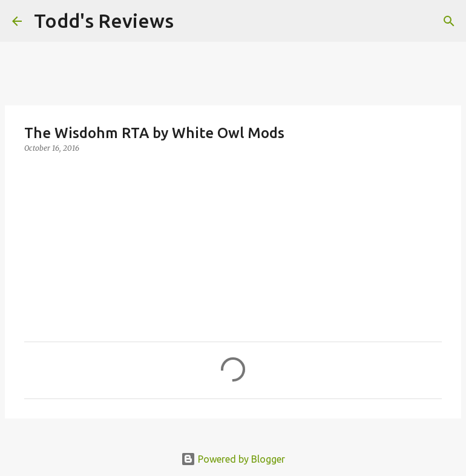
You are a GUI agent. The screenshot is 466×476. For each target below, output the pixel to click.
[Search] (191, 21)
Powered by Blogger (233, 459)
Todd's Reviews (104, 21)
